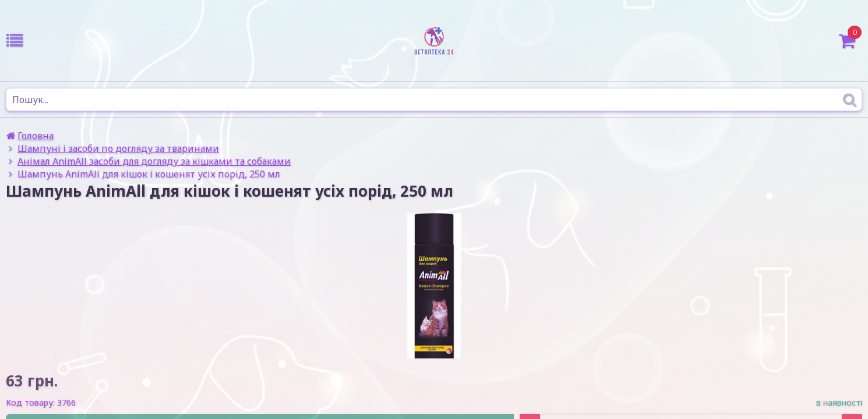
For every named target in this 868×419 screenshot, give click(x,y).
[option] (434, 286)
